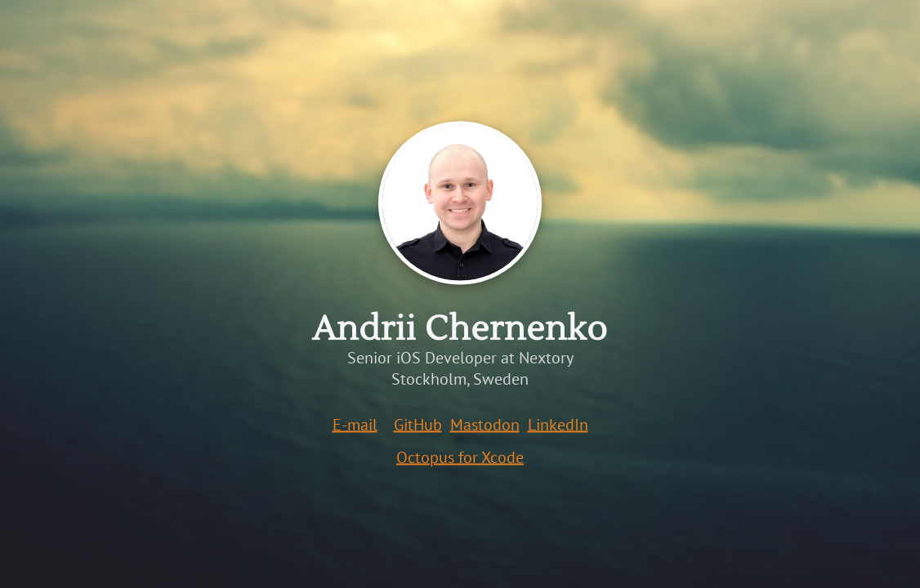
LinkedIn (558, 425)
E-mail (355, 425)
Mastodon (485, 425)
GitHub (418, 425)
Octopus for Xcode (460, 457)
